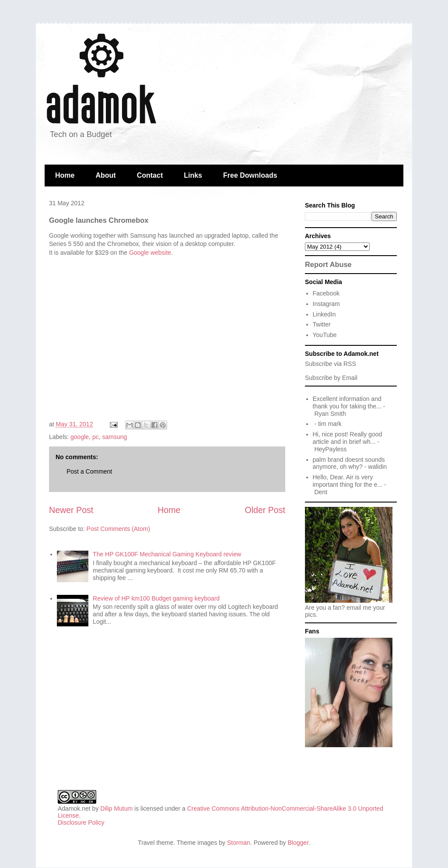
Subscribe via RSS (331, 364)
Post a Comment (89, 471)
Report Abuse (328, 264)
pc (96, 437)
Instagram (326, 304)
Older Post (265, 510)
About (105, 175)
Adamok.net (74, 808)
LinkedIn (324, 314)
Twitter (322, 324)
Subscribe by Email (331, 378)
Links (193, 175)
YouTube (325, 335)
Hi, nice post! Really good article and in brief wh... (348, 438)
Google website (150, 253)
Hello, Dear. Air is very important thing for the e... (348, 481)
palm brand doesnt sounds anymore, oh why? (349, 463)
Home (65, 175)
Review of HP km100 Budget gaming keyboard (156, 598)
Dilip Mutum (116, 808)
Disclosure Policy (81, 822)
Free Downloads (250, 175)
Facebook (326, 293)
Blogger (298, 843)
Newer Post (71, 510)
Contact (150, 175)
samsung (114, 437)
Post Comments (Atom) (118, 529)
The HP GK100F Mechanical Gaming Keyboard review (167, 554)
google (80, 437)
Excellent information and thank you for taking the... (347, 402)
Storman (239, 843)
